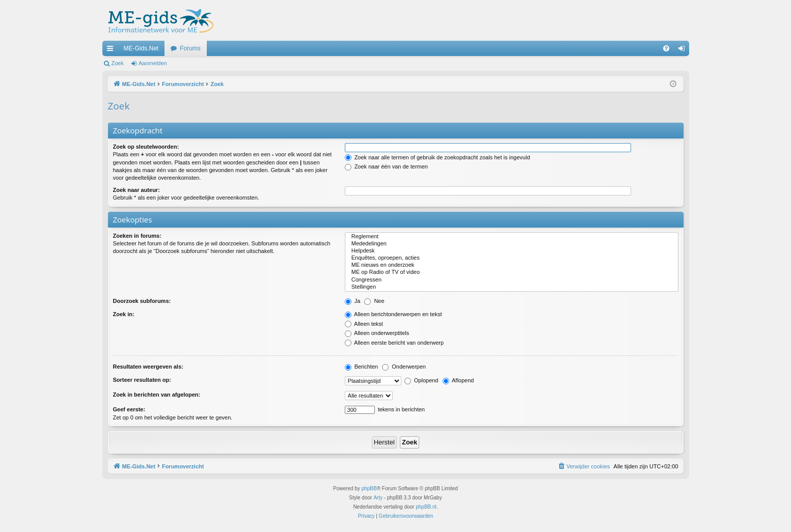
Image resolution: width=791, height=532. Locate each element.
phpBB (369, 488)
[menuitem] (666, 48)
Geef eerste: (129, 409)
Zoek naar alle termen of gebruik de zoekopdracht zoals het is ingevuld (438, 157)
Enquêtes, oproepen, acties (512, 258)
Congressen (512, 280)
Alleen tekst (364, 324)
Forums (190, 48)
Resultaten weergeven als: (148, 367)
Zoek (118, 63)
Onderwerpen (404, 367)
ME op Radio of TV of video (512, 272)
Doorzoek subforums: (142, 301)
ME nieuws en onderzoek (512, 265)
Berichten (362, 367)
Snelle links (112, 50)
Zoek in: (124, 314)
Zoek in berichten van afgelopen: (157, 395)
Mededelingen (512, 244)
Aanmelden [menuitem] (683, 50)
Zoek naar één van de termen (386, 166)
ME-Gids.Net (141, 48)
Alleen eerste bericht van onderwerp (394, 343)
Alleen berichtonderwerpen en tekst (393, 314)
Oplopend (421, 380)
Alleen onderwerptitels (377, 333)
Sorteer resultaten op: (142, 380)
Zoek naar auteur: (137, 190)
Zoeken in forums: (137, 236)
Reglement (512, 237)
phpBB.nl (426, 507)
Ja (353, 301)
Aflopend (458, 380)
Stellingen (512, 287)
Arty (378, 498)
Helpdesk (512, 251)
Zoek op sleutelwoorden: (146, 147)
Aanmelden (153, 63)
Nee (374, 301)
